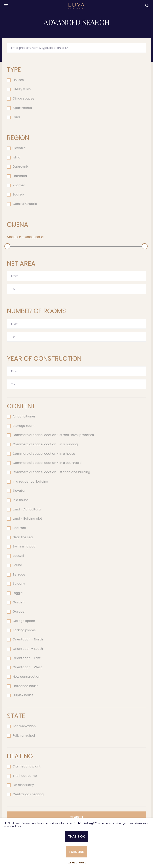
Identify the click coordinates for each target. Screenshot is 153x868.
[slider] (7, 246)
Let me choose (77, 863)
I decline (76, 852)
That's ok (76, 836)
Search (77, 817)
